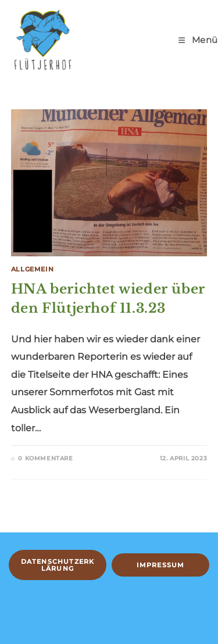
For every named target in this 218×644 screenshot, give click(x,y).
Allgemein (32, 269)
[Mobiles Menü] (198, 40)
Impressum (161, 565)
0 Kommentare (45, 458)
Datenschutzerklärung (58, 565)
